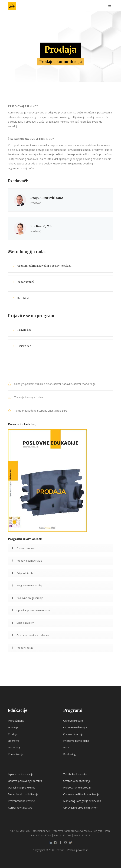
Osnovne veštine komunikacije (81, 794)
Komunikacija (16, 754)
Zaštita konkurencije (75, 774)
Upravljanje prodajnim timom (31, 610)
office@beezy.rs (42, 831)
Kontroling (69, 754)
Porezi (67, 747)
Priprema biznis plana (76, 741)
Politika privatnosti (78, 850)
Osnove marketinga (75, 727)
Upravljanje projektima (22, 787)
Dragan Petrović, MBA (47, 198)
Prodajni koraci (23, 648)
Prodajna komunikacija (27, 561)
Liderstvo (14, 741)
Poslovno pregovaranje (27, 598)
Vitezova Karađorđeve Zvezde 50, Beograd (78, 831)
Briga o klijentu (23, 573)
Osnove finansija (73, 734)
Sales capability (23, 623)
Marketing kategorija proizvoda (82, 801)
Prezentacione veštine (21, 801)
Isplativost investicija (21, 774)
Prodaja (13, 734)
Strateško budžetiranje (77, 781)
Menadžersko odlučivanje (23, 794)
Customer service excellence (30, 635)
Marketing (14, 747)
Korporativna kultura (20, 807)
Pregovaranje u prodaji (27, 585)
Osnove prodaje (23, 548)
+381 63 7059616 (20, 831)
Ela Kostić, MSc (42, 226)
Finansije (13, 727)
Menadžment (16, 721)
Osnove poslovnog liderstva (25, 781)
